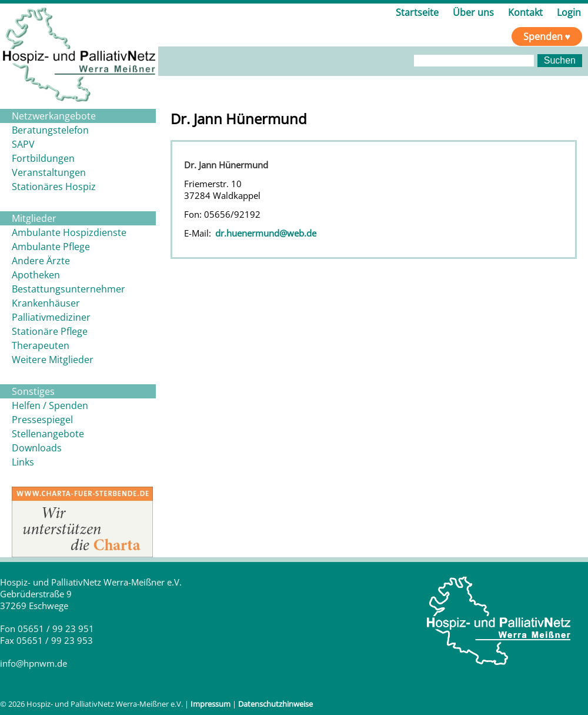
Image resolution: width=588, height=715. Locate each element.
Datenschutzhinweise (275, 704)
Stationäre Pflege (50, 331)
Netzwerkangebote (54, 116)
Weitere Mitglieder (53, 360)
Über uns (473, 12)
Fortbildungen (43, 158)
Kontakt (525, 12)
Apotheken (36, 275)
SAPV (23, 144)
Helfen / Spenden (50, 405)
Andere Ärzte (41, 261)
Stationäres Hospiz (54, 187)
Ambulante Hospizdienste (69, 232)
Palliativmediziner (51, 317)
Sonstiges (33, 391)
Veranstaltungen (49, 172)
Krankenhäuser (46, 303)
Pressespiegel (42, 420)
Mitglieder (34, 218)
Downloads (37, 448)
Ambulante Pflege (51, 247)
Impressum (211, 704)
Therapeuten (41, 345)
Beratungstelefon (50, 130)
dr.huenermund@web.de (266, 233)
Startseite (417, 12)
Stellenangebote (48, 434)
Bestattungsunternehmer (69, 289)
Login (569, 12)
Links (23, 462)
